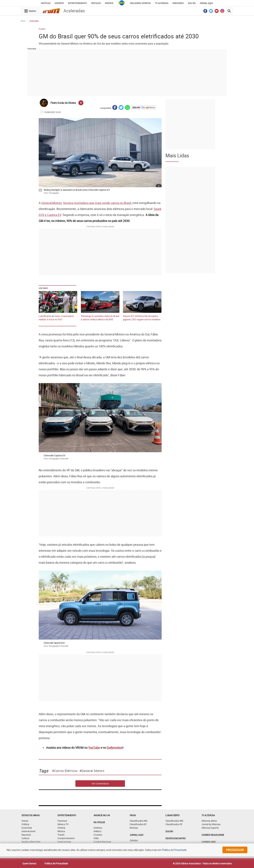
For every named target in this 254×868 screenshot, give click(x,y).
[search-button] (229, 11)
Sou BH (192, 3)
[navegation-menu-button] (30, 11)
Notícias (46, 3)
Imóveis (109, 3)
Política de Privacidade (56, 863)
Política (25, 824)
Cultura (25, 838)
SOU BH (169, 831)
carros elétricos (66, 771)
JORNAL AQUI (206, 3)
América (98, 828)
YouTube (94, 748)
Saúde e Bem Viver (31, 842)
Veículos (96, 3)
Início (23, 21)
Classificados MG (139, 821)
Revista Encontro (176, 838)
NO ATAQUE (99, 822)
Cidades (134, 840)
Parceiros (178, 3)
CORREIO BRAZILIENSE (213, 835)
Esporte (59, 3)
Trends (61, 835)
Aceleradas (34, 21)
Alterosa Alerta (209, 821)
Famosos (62, 821)
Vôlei (96, 838)
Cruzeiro (98, 835)
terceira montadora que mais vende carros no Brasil (97, 203)
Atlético (97, 831)
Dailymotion (115, 748)
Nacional (26, 835)
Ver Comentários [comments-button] (100, 784)
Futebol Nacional (102, 842)
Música (61, 831)
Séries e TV (63, 824)
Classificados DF (138, 824)
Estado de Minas (31, 815)
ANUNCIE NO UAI (102, 815)
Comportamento (66, 838)
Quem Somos (29, 863)
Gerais (25, 821)
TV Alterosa (162, 3)
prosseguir (235, 850)
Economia (27, 828)
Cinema (61, 828)
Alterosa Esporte (210, 828)
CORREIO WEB (208, 842)
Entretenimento (77, 3)
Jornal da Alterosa (211, 824)
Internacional (28, 831)
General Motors (52, 203)
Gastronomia (64, 842)
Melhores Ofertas (140, 3)
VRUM (133, 815)
